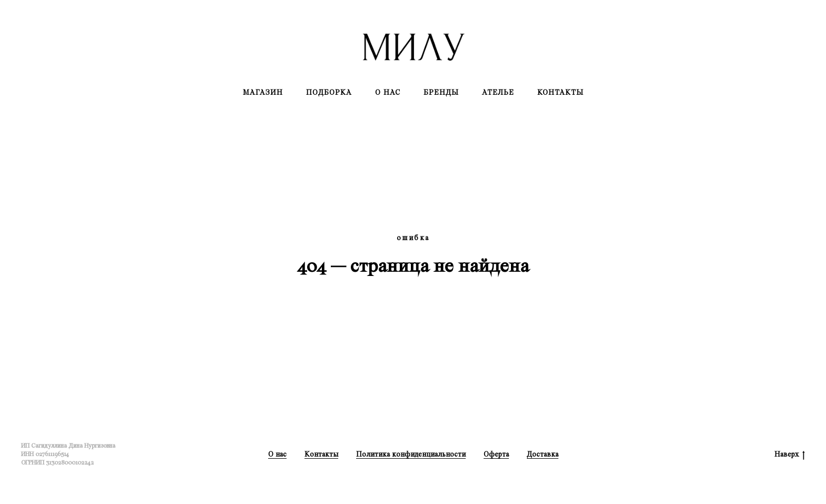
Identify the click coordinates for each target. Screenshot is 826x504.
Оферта (496, 454)
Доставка (543, 454)
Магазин (263, 92)
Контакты (560, 92)
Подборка (329, 92)
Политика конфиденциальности (411, 454)
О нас (388, 92)
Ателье (498, 92)
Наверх (790, 455)
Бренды (441, 92)
